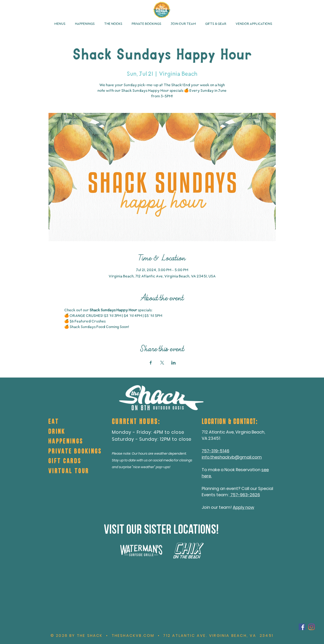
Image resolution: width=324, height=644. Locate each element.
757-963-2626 (245, 495)
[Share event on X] (162, 363)
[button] (59, 24)
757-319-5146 (215, 451)
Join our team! (217, 507)
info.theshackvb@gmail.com (232, 457)
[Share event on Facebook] (151, 363)
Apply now (243, 507)
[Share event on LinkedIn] (173, 363)
